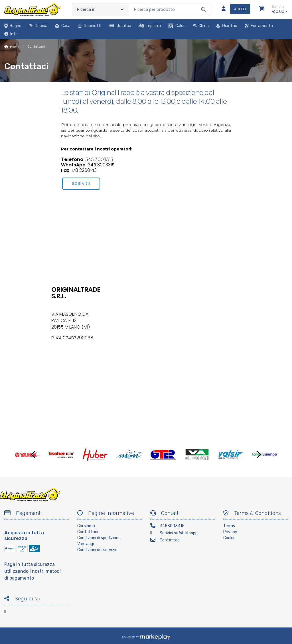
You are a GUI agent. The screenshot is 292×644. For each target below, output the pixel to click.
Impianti (150, 26)
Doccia (38, 26)
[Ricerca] (203, 4)
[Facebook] (9, 613)
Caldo (177, 26)
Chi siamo (86, 526)
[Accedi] (234, 9)
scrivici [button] (81, 184)
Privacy (230, 532)
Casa (63, 26)
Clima (201, 26)
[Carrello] (261, 9)
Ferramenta (259, 26)
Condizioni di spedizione (99, 538)
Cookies (230, 538)
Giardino (227, 26)
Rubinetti (90, 26)
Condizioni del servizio (97, 550)
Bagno (13, 26)
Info (11, 34)
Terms (229, 526)
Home (15, 47)
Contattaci (88, 532)
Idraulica (120, 26)
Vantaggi (86, 544)
